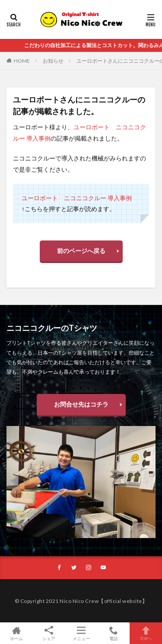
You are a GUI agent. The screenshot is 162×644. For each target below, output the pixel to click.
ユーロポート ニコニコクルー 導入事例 (77, 198)
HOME (22, 61)
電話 (113, 633)
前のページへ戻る (81, 251)
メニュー (81, 633)
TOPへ (146, 633)
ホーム (16, 633)
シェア (49, 633)
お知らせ (53, 61)
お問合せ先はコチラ (81, 404)
